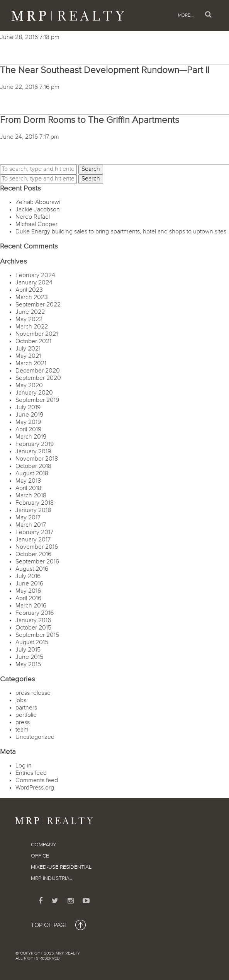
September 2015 (37, 635)
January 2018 (33, 510)
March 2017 (31, 525)
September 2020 (38, 378)
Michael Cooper (36, 225)
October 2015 (33, 628)
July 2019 (28, 408)
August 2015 (32, 643)
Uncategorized (35, 737)
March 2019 (31, 437)
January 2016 (33, 621)
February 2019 (35, 444)
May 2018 (28, 481)
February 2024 (35, 276)
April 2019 (28, 430)
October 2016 (33, 555)
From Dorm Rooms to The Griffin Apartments (90, 120)
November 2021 (37, 334)
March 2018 (31, 496)
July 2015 (28, 650)
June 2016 (29, 584)
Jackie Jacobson (38, 210)
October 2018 (33, 466)
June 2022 (30, 312)
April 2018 (28, 488)
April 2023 (29, 290)
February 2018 (35, 503)
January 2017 (33, 540)
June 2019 (29, 415)
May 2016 (28, 591)
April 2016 (28, 599)
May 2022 (29, 320)
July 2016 (28, 577)
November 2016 (37, 547)
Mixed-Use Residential (61, 867)
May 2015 (28, 665)
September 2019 (37, 400)
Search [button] (91, 169)
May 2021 (28, 356)
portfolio (26, 715)
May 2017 (28, 518)
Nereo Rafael (33, 217)
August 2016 (32, 569)
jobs (21, 701)
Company (44, 845)
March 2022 (32, 327)
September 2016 (37, 562)
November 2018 (37, 459)
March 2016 (31, 606)
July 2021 (28, 349)
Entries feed (31, 773)
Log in (24, 766)
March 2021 (31, 364)
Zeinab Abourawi (38, 202)
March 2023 (32, 298)
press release (33, 693)
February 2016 (35, 613)
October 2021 (33, 342)
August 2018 (32, 474)
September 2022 (38, 305)
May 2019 (28, 422)
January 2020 (34, 393)
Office (40, 856)
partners (26, 708)
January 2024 (34, 283)
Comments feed (37, 781)
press (23, 723)
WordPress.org (35, 788)
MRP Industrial (52, 878)
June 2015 (29, 657)
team (22, 730)
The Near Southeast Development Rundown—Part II (105, 70)
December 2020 (38, 371)
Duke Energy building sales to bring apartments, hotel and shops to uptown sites (121, 232)
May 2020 (29, 386)
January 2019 (33, 452)
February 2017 (34, 533)
